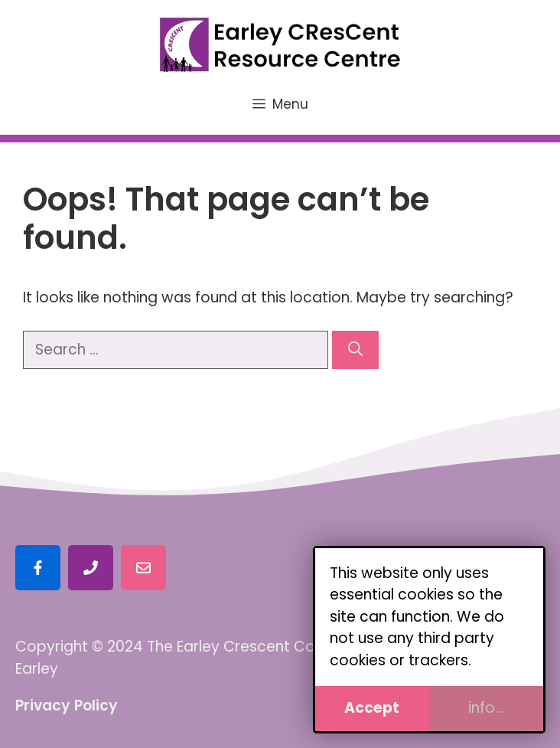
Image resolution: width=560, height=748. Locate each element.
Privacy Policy (67, 706)
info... (486, 708)
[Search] (355, 350)
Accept (372, 708)
